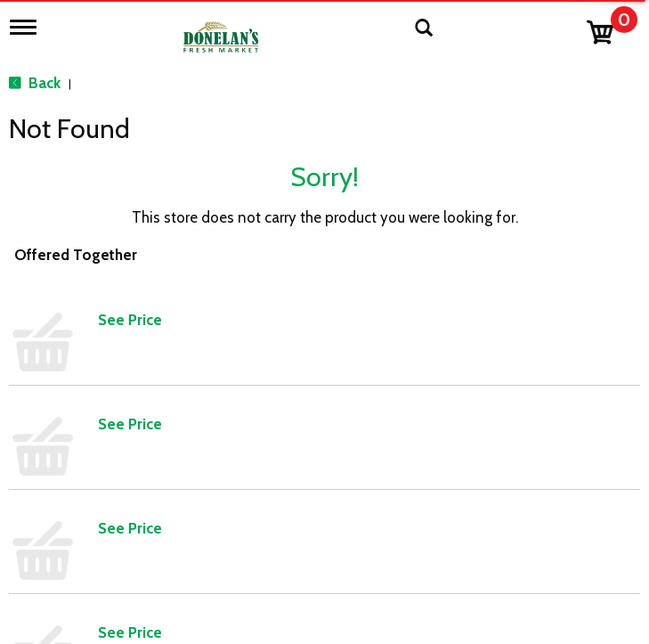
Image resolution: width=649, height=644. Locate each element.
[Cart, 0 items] (611, 28)
